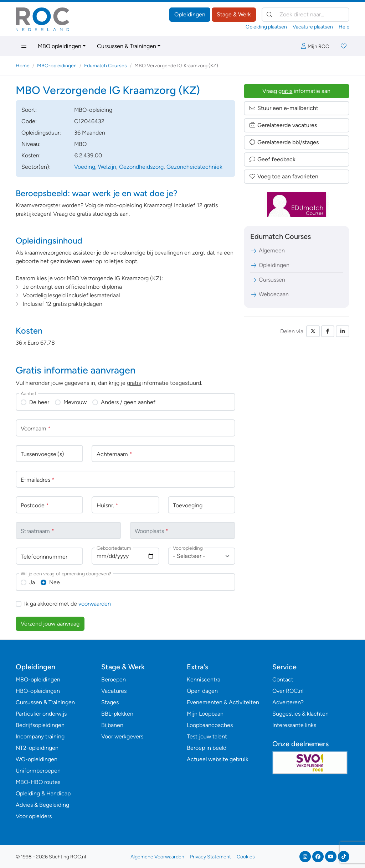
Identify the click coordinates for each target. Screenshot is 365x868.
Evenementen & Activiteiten (223, 702)
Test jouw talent (207, 736)
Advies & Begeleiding (42, 805)
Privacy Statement (210, 857)
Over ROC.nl (288, 691)
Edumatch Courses (106, 66)
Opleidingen (190, 14)
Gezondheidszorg (141, 167)
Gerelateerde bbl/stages (284, 142)
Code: (29, 121)
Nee (55, 582)
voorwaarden (95, 604)
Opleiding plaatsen (266, 27)
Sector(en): (36, 167)
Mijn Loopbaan (205, 714)
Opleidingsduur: (41, 133)
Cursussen (268, 280)
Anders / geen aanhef (128, 402)
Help (344, 27)
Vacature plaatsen (313, 27)
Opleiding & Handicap (43, 793)
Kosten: (31, 155)
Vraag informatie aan (296, 91)
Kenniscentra (204, 679)
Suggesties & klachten (300, 714)
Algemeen (268, 250)
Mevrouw (75, 402)
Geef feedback (272, 159)
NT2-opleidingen (37, 748)
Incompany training (40, 736)
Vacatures (114, 691)
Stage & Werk (234, 14)
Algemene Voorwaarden (157, 857)
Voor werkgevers (122, 736)
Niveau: (31, 144)
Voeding (85, 167)
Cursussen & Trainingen (127, 46)
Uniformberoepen (38, 771)
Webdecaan (269, 294)
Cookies (246, 857)
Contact (283, 679)
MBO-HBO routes (38, 782)
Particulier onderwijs (41, 714)
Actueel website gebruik (218, 759)
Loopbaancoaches (210, 725)
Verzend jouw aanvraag (50, 624)
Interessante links (294, 725)
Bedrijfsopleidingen (40, 725)
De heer (39, 402)
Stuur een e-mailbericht (284, 108)
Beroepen (114, 679)
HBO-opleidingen (38, 691)
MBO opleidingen (60, 46)
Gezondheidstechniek (194, 167)
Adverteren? (288, 702)
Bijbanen (112, 725)
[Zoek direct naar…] (305, 15)
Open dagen (202, 691)
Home (23, 66)
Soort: (29, 110)
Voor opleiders (34, 816)
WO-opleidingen (37, 759)
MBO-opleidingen (57, 66)
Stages (110, 702)
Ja (32, 582)
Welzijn (107, 167)
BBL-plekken (117, 714)
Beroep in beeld (207, 748)
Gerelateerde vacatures (283, 125)
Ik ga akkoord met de (68, 604)
